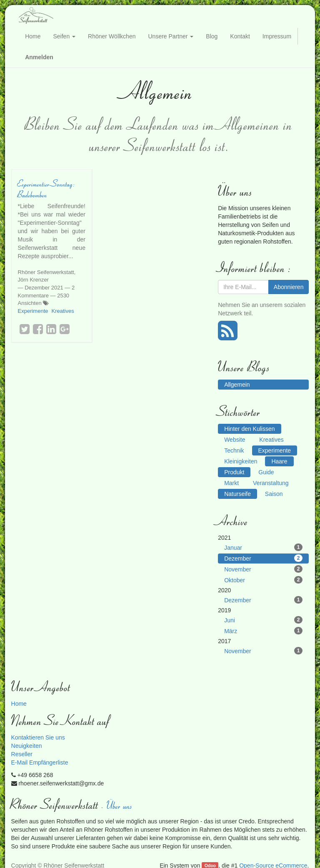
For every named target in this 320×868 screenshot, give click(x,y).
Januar (263, 547)
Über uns (120, 805)
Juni (263, 620)
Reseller (22, 754)
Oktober (263, 580)
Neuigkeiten (27, 746)
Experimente (33, 311)
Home (19, 704)
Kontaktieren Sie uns (38, 737)
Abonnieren (289, 287)
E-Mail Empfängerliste (40, 762)
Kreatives (63, 311)
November (263, 569)
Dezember (263, 558)
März (263, 631)
